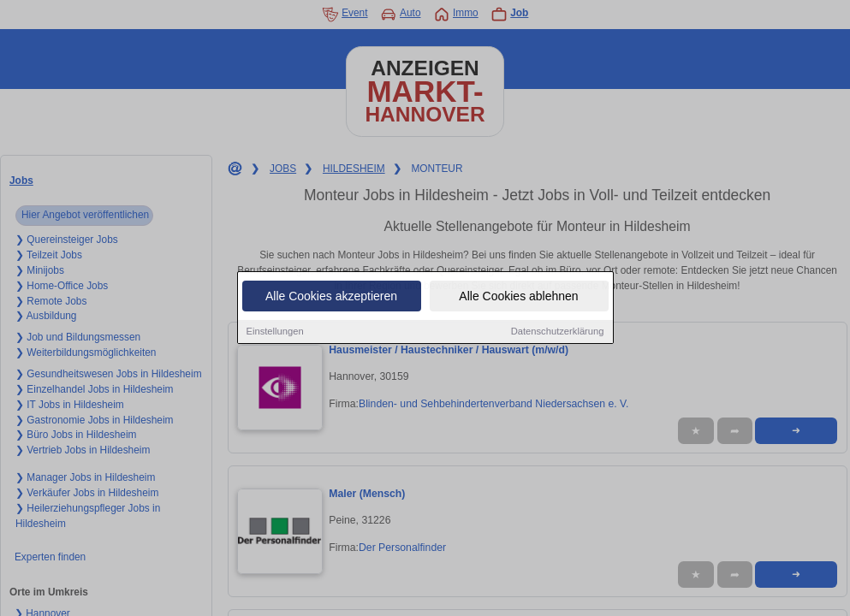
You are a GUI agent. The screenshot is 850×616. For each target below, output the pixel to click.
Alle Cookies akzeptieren (331, 297)
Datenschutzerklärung (558, 332)
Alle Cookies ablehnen (518, 297)
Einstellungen (275, 332)
